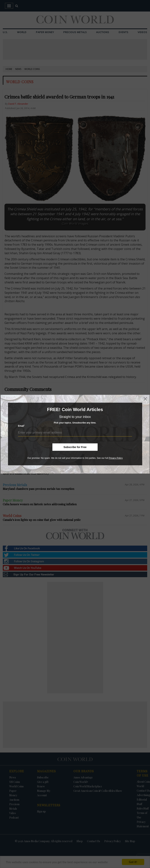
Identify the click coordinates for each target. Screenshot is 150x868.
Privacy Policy (116, 458)
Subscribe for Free (75, 447)
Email (21, 426)
